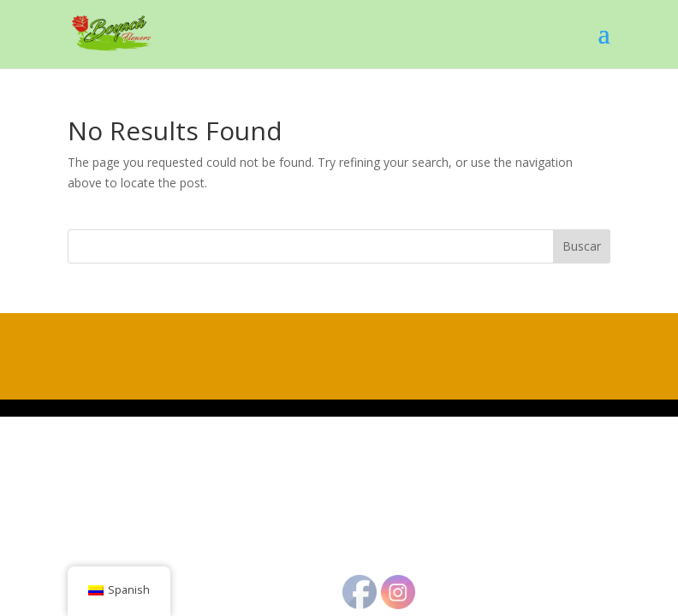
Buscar (582, 246)
